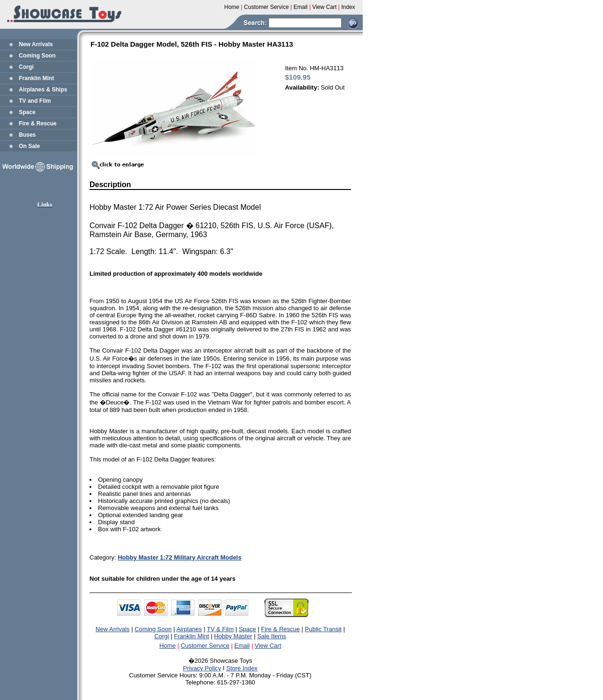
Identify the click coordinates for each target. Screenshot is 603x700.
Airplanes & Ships (43, 90)
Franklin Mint (37, 78)
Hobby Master (233, 636)
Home (167, 646)
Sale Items (272, 636)
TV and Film (35, 101)
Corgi (26, 67)
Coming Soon (37, 56)
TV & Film (220, 629)
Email (242, 646)
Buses (27, 135)
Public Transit (323, 629)
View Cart (268, 646)
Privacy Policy (202, 668)
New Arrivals (36, 44)
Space (27, 112)
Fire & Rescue (38, 124)
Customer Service (205, 646)
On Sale (29, 146)
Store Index (242, 668)
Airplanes (189, 629)
